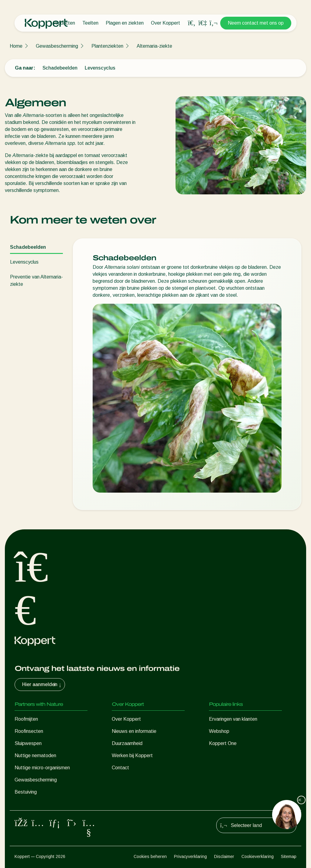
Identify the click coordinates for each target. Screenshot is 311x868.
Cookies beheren (150, 856)
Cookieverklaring (258, 856)
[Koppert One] (203, 23)
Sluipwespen (28, 743)
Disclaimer (224, 856)
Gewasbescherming (57, 46)
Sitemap (289, 856)
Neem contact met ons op (256, 23)
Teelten (90, 23)
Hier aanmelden (42, 685)
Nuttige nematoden (35, 755)
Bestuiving (26, 792)
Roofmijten (26, 719)
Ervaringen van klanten (233, 719)
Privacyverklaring (190, 856)
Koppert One (223, 743)
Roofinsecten (29, 731)
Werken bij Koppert (132, 755)
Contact (120, 768)
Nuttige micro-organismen (42, 768)
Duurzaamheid (127, 743)
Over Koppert (166, 23)
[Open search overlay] (192, 23)
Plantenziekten (107, 46)
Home (16, 46)
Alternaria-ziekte (154, 46)
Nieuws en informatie (134, 731)
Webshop (219, 731)
